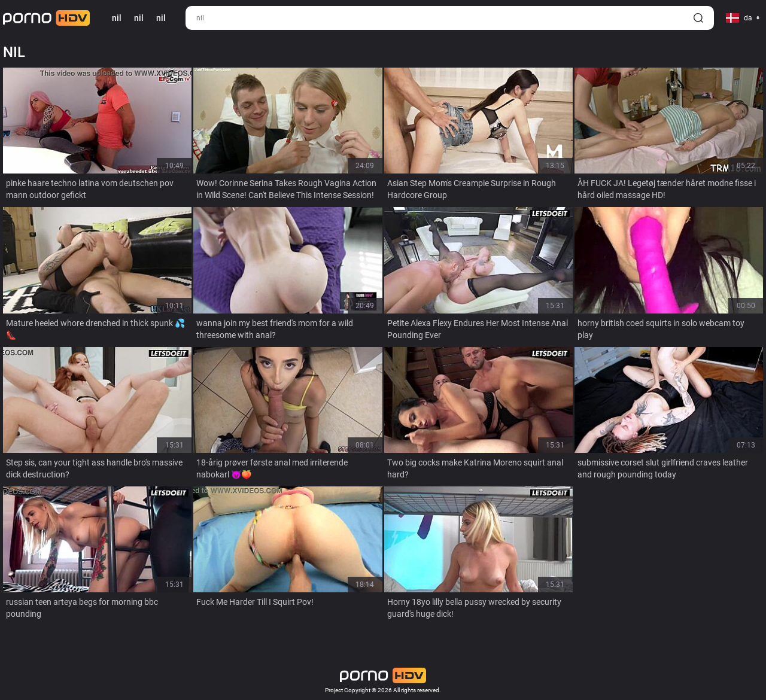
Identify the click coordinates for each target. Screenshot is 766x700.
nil (139, 18)
